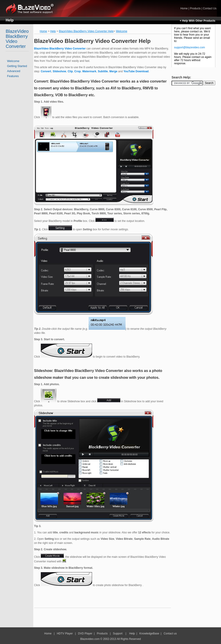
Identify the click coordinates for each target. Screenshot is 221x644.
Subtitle (103, 71)
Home (31, 8)
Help (10, 20)
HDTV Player (64, 634)
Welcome (13, 61)
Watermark (89, 71)
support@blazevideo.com (190, 47)
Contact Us (210, 8)
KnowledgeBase (149, 634)
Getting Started (17, 66)
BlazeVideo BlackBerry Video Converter (17, 39)
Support (118, 634)
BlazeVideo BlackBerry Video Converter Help (86, 31)
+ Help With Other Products (198, 21)
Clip (70, 71)
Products (195, 8)
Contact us (170, 634)
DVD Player (85, 634)
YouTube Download (136, 71)
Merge (113, 71)
